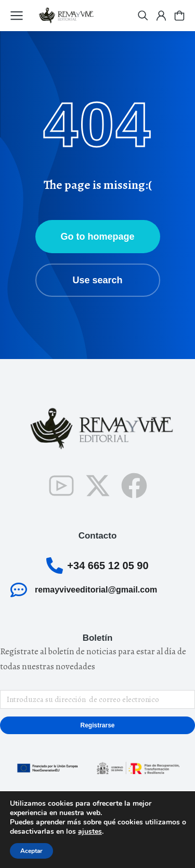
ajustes (90, 832)
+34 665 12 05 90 (108, 566)
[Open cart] (179, 16)
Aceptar (31, 851)
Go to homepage (97, 237)
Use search (97, 280)
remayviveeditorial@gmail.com (96, 590)
